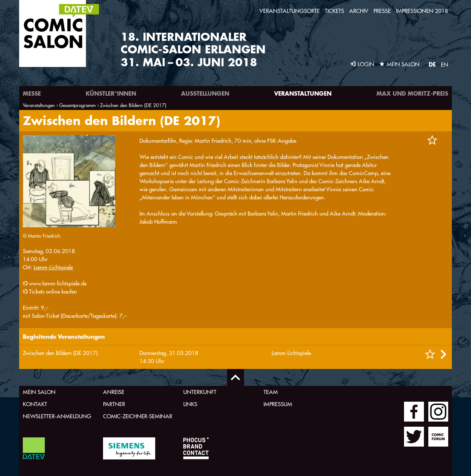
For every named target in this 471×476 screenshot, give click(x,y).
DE (432, 64)
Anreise (114, 392)
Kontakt (35, 404)
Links (190, 404)
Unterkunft (200, 392)
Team (271, 392)
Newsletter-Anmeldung (57, 416)
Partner (114, 404)
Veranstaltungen (303, 93)
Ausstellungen (205, 93)
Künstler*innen (111, 93)
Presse (382, 11)
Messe (32, 93)
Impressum (278, 404)
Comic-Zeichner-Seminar (138, 416)
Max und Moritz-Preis (412, 93)
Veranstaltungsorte (290, 11)
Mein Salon (39, 392)
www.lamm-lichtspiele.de (58, 283)
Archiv (359, 11)
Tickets (334, 11)
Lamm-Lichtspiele (53, 267)
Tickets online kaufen (53, 292)
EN (445, 65)
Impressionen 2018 (422, 11)
